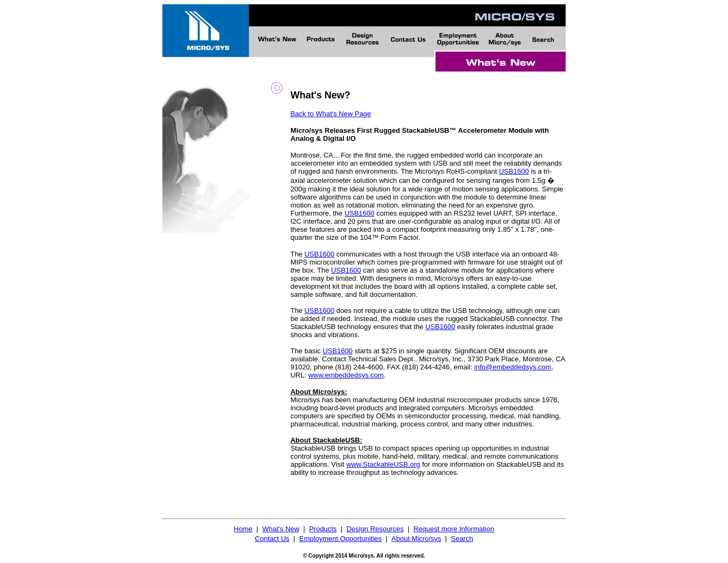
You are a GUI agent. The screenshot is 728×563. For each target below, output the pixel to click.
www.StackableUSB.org (383, 464)
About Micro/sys (416, 539)
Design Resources (375, 529)
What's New (281, 529)
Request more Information (454, 529)
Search (462, 539)
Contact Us (272, 539)
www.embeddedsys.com (346, 375)
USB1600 (514, 171)
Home (243, 529)
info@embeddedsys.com (513, 367)
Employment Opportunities (341, 539)
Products (323, 529)
